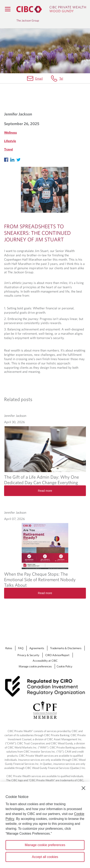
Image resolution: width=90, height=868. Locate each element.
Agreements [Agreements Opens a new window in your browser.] (37, 648)
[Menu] (8, 9)
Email (39, 78)
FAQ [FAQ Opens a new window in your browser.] (21, 648)
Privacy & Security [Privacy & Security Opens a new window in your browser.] (28, 655)
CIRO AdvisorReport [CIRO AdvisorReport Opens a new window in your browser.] (57, 655)
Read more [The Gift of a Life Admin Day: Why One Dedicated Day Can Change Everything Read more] (45, 491)
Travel (9, 149)
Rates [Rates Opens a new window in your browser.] (9, 648)
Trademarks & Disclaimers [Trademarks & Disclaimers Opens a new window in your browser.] (66, 648)
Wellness (10, 132)
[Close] (83, 788)
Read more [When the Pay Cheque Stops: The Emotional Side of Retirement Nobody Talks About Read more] (45, 593)
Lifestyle (10, 141)
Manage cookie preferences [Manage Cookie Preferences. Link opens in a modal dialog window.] (35, 666)
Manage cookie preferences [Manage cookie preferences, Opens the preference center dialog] (45, 845)
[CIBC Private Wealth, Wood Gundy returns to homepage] (51, 9)
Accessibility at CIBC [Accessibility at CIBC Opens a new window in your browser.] (45, 661)
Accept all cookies (45, 857)
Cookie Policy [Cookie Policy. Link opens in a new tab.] (64, 666)
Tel (61, 78)
